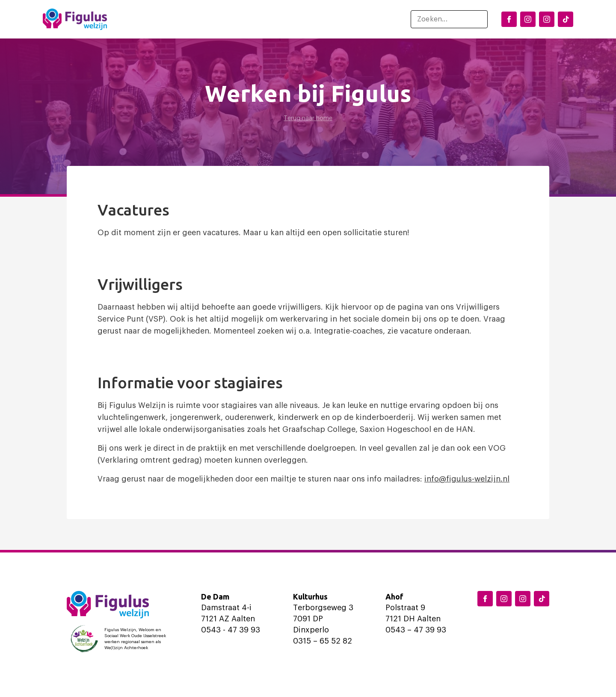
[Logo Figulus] (75, 19)
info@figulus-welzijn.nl (467, 479)
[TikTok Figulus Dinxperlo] (566, 19)
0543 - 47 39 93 (231, 630)
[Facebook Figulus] (509, 19)
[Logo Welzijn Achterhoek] (120, 639)
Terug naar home (308, 118)
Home (139, 19)
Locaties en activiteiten (204, 19)
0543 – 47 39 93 (416, 630)
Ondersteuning (294, 19)
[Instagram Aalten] (547, 19)
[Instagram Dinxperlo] (528, 19)
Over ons (359, 19)
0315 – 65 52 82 (323, 641)
